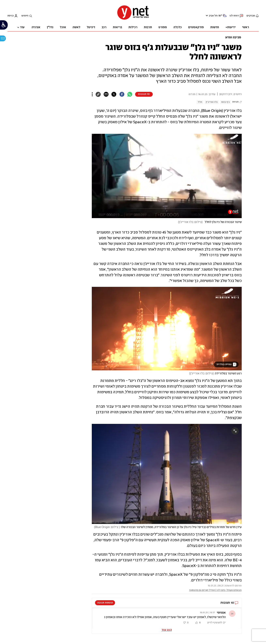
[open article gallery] (167, 329)
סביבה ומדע (233, 38)
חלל (200, 102)
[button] (167, 174)
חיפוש (25, 16)
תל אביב (213, 16)
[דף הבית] (133, 19)
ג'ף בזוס (225, 102)
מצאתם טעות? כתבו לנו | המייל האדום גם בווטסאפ (215, 590)
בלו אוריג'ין (212, 102)
